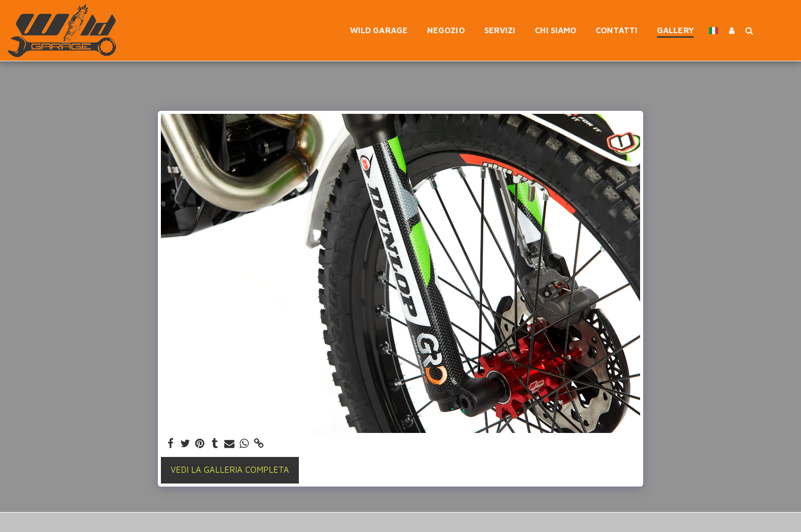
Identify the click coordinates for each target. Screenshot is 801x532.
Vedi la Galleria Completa (230, 469)
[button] (749, 30)
